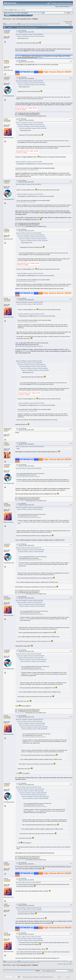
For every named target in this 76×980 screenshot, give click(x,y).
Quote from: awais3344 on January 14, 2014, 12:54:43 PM (31, 36)
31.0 (22, 13)
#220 (71, 934)
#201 (71, 31)
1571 (46, 25)
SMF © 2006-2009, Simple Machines (44, 977)
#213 (71, 597)
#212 (71, 545)
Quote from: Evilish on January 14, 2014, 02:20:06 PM (28, 468)
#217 (71, 863)
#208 (71, 429)
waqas (6, 443)
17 (29, 24)
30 (50, 24)
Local (14, 19)
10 (17, 24)
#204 (71, 120)
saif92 (6, 863)
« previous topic (68, 22)
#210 (71, 465)
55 (33, 25)
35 (58, 24)
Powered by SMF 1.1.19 (29, 977)
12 (21, 24)
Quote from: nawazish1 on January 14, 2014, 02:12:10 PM (29, 302)
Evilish (6, 119)
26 (44, 24)
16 (27, 24)
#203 (71, 78)
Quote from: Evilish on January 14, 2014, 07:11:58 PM (28, 908)
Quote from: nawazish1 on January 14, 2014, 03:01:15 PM (29, 507)
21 (36, 24)
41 (10, 25)
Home (7, 15)
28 (47, 24)
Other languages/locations (24, 19)
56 (34, 25)
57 (36, 25)
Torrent (26, 13)
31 (52, 24)
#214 (71, 651)
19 (32, 24)
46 (18, 25)
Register (25, 15)
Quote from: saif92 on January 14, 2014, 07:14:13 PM (28, 937)
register (23, 10)
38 (5, 25)
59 (39, 25)
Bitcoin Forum (7, 19)
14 (24, 24)
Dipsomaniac (8, 428)
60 (41, 25)
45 (16, 25)
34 (56, 24)
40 (8, 25)
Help (12, 15)
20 (34, 24)
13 (23, 24)
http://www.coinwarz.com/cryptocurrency (27, 170)
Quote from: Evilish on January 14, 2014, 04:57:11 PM (28, 787)
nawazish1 (7, 77)
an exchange (26, 351)
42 (12, 25)
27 (45, 24)
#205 (71, 181)
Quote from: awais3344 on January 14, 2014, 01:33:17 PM (29, 81)
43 (13, 25)
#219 (71, 905)
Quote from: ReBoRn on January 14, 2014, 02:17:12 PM (29, 361)
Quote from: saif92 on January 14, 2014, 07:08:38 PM (28, 882)
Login (21, 15)
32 (53, 24)
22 (37, 24)
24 (40, 24)
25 (42, 24)
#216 (71, 784)
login (19, 10)
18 (31, 24)
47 (20, 25)
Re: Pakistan (22, 31)
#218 (71, 879)
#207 (71, 299)
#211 (71, 504)
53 (29, 25)
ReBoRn (6, 61)
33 (55, 24)
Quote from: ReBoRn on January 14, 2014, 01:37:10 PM (29, 162)
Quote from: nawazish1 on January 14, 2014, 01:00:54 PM (29, 34)
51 (26, 25)
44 (15, 25)
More (30, 15)
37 (4, 25)
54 (31, 25)
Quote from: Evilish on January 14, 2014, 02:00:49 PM (28, 184)
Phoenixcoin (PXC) (20, 116)
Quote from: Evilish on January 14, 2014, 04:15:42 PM (28, 654)
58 (37, 25)
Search (16, 15)
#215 (71, 716)
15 (26, 24)
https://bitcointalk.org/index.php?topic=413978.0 (29, 346)
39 (7, 25)
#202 (71, 61)
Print (71, 25)
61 (42, 25)
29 (48, 24)
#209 (71, 443)
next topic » (69, 23)
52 (28, 25)
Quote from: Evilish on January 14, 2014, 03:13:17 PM (28, 548)
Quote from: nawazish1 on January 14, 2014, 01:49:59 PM (29, 123)
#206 (71, 230)
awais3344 (7, 31)
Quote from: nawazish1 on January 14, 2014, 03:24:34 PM (29, 601)
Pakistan (35, 19)
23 (39, 24)
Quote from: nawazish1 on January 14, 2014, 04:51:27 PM (29, 720)
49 (23, 25)
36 (60, 24)
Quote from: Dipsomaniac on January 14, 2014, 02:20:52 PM (30, 447)
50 (24, 25)
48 (21, 25)
